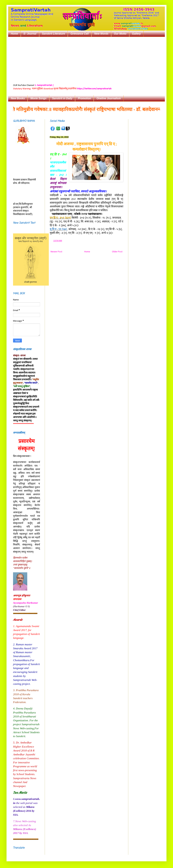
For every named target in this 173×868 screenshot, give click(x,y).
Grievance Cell (80, 34)
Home (14, 34)
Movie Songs (38, 98)
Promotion (84, 98)
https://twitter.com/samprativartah (94, 89)
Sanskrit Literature (53, 34)
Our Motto (120, 34)
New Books (18, 98)
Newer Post (56, 252)
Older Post (117, 252)
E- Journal (30, 34)
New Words (101, 34)
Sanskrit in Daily (62, 98)
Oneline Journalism (109, 98)
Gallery (136, 34)
